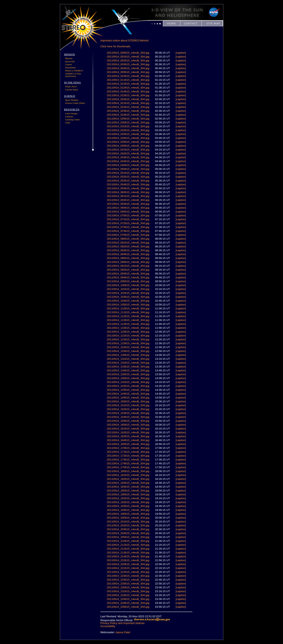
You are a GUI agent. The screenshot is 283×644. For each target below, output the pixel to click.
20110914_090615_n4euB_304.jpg (128, 262)
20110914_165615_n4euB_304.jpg (128, 444)
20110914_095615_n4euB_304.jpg (128, 281)
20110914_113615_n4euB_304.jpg (128, 320)
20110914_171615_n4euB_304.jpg (128, 452)
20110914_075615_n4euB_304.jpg (128, 235)
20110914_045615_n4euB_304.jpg (128, 165)
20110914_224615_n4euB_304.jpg (128, 580)
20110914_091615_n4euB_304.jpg (128, 266)
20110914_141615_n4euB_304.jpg (128, 382)
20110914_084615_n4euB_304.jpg (128, 254)
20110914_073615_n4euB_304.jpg (128, 227)
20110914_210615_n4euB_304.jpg (128, 541)
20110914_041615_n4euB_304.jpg (128, 150)
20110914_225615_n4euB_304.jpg (128, 584)
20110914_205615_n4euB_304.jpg (128, 537)
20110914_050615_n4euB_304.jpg (128, 169)
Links (68, 123)
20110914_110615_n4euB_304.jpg (128, 308)
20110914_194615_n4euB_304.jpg (128, 510)
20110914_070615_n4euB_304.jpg (128, 215)
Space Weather (72, 100)
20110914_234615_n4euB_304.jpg (128, 603)
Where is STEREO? (74, 71)
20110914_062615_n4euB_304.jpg (128, 200)
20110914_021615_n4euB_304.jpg (128, 103)
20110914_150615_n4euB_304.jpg (128, 401)
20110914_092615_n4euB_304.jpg (128, 270)
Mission (69, 58)
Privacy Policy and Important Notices (123, 623)
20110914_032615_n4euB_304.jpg (128, 130)
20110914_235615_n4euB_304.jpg (128, 607)
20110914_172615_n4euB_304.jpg (128, 456)
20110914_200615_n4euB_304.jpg (128, 518)
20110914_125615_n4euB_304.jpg (128, 351)
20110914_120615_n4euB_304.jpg (128, 332)
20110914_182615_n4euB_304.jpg (128, 479)
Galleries (69, 116)
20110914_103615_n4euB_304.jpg (128, 297)
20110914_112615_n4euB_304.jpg (128, 316)
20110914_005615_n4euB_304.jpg (128, 72)
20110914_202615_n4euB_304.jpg (128, 525)
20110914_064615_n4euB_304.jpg (128, 208)
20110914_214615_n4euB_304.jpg (128, 556)
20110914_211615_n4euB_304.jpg (128, 545)
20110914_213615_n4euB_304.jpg (128, 553)
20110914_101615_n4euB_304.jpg (128, 289)
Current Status (72, 90)
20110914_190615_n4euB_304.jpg (128, 494)
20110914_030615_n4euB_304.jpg (128, 122)
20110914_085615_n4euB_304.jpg (128, 258)
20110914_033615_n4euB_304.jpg (128, 134)
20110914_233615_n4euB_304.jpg (128, 599)
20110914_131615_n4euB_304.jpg (128, 359)
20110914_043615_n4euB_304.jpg (128, 157)
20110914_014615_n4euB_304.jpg (128, 91)
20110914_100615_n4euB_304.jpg (128, 285)
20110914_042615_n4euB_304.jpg (128, 153)
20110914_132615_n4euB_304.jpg (128, 363)
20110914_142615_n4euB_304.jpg (128, 386)
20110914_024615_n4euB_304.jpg (128, 115)
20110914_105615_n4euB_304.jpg (128, 305)
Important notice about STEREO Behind (124, 40)
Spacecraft (70, 61)
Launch (69, 64)
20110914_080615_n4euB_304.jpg (128, 239)
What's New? (71, 86)
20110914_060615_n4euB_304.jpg (128, 192)
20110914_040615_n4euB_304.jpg (128, 146)
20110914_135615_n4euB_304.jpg (128, 374)
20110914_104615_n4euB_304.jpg (128, 301)
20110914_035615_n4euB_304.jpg (128, 142)
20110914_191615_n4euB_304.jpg (128, 498)
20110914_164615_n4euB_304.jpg (128, 440)
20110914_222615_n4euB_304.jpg (128, 572)
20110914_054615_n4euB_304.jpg (128, 184)
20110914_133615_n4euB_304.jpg (128, 367)
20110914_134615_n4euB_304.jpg (128, 370)
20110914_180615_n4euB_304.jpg (128, 471)
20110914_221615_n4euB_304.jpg (128, 568)
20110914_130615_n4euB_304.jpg (128, 355)
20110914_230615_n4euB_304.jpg (128, 587)
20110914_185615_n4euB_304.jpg (128, 491)
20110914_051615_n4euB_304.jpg (128, 173)
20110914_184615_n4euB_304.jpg (128, 487)
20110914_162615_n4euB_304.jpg (128, 432)
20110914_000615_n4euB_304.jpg (128, 53)
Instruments (70, 67)
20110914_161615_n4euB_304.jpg (128, 429)
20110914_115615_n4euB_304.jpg (128, 328)
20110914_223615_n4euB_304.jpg (128, 576)
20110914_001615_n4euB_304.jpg (128, 57)
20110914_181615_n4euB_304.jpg (128, 475)
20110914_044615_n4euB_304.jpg (128, 161)
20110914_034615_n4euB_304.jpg (128, 138)
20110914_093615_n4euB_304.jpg (128, 274)
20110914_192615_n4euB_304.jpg (128, 502)
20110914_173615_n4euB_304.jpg (128, 460)
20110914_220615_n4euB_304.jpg (128, 564)
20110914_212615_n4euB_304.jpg (128, 549)
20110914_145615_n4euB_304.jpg (128, 398)
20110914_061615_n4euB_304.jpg (128, 196)
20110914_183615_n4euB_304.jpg (128, 483)
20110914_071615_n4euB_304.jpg (128, 219)
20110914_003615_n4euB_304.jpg (128, 64)
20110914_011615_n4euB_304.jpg (128, 80)
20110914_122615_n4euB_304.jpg (128, 339)
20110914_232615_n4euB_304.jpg (128, 595)
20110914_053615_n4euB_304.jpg (128, 181)
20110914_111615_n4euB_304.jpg (128, 312)
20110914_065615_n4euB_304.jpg (128, 212)
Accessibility (108, 626)
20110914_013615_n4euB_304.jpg (128, 88)
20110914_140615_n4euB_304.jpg (128, 378)
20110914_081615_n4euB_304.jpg (128, 243)
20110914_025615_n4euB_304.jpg (128, 119)
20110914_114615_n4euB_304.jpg (128, 324)
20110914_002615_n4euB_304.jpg (128, 60)
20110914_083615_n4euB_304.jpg (128, 250)
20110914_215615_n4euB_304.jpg (128, 560)
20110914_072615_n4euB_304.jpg (128, 223)
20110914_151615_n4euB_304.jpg (128, 405)
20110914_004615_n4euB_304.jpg (128, 68)
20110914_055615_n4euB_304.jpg (128, 188)
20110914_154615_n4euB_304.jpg (128, 417)
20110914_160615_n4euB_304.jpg (128, 425)
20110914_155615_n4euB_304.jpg (128, 421)
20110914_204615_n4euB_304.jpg (128, 533)
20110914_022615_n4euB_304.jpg (128, 107)
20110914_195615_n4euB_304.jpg (128, 514)
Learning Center (73, 120)
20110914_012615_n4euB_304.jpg (128, 84)
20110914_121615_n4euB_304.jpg (128, 336)
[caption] (181, 53)
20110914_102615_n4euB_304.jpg (128, 293)
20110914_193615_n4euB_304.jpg (128, 506)
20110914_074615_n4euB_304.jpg (128, 231)
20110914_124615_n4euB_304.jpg (128, 347)
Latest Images (71, 113)
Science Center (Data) (75, 103)
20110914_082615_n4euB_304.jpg (128, 246)
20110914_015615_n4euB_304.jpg (128, 95)
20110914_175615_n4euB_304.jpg (128, 467)
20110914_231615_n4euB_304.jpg (128, 591)
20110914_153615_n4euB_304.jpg (128, 413)
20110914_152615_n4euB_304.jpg (128, 409)
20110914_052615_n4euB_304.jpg (128, 177)
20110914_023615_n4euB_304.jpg (128, 111)
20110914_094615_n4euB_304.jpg (128, 277)
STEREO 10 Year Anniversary (73, 75)
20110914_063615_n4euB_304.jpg (128, 204)
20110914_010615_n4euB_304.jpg (128, 76)
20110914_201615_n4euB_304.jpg (128, 522)
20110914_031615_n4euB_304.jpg (128, 126)
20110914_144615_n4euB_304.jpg (128, 394)
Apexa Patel (123, 632)
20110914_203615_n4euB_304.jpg (128, 529)
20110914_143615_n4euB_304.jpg (128, 390)
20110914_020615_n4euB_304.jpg (128, 99)
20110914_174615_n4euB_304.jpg (128, 463)
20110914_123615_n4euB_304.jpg (128, 343)
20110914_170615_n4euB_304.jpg (128, 448)
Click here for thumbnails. (116, 46)
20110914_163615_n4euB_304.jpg (128, 436)
